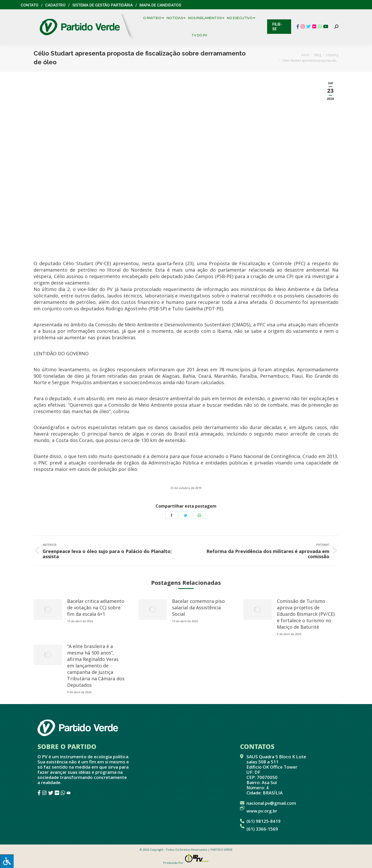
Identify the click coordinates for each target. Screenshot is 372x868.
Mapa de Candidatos (160, 5)
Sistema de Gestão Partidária (103, 5)
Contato (30, 5)
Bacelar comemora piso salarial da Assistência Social (198, 607)
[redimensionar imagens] (48, 610)
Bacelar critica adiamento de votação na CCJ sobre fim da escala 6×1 (96, 607)
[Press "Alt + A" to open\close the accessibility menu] (7, 861)
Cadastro (55, 5)
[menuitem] (155, 18)
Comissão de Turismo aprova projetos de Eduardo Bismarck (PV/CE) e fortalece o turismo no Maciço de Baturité (306, 614)
